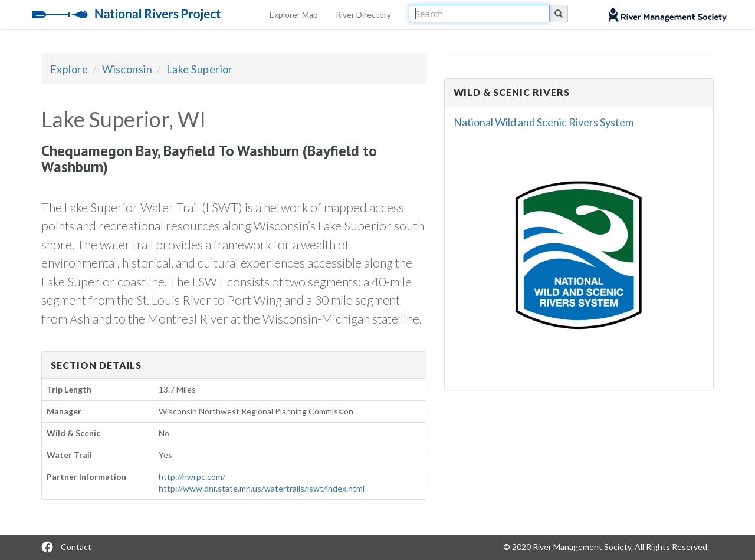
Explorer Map (294, 14)
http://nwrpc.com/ (192, 477)
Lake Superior (200, 69)
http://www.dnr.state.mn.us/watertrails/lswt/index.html (262, 488)
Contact (76, 547)
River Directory (363, 14)
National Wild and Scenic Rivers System (544, 122)
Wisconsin (127, 69)
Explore (69, 69)
